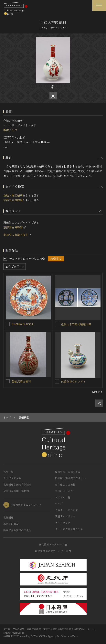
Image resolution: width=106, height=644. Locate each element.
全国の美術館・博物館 (16, 491)
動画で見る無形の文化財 (17, 530)
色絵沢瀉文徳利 (21, 381)
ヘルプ (59, 504)
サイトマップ (63, 523)
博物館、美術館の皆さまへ (70, 478)
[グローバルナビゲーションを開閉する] (99, 5)
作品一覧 (8, 472)
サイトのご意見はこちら (69, 529)
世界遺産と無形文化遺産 (17, 485)
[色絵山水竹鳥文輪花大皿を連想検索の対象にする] (57, 324)
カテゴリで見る (12, 478)
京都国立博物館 (13, 200)
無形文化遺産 (11, 524)
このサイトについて (66, 510)
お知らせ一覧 (63, 497)
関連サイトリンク (65, 516)
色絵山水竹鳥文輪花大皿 (76, 324)
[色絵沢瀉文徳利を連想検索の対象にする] (8, 381)
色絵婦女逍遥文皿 (23, 324)
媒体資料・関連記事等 (68, 472)
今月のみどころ (64, 491)
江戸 (14, 130)
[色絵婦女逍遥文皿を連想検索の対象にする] (8, 324)
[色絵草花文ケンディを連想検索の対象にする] (57, 382)
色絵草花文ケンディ (73, 382)
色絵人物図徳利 (13, 195)
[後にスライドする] (97, 392)
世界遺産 (8, 517)
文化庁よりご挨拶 (65, 485)
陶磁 (6, 130)
